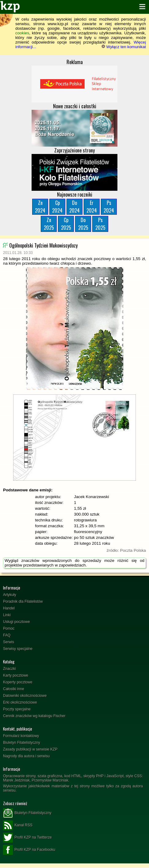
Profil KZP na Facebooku (29, 850)
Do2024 (74, 207)
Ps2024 (109, 207)
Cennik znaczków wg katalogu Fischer (34, 716)
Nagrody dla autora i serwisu (26, 756)
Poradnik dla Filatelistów (23, 601)
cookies (22, 33)
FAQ (7, 635)
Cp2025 (66, 224)
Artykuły (10, 595)
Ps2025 (100, 224)
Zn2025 (49, 224)
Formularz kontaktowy (21, 736)
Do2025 (83, 224)
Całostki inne (14, 689)
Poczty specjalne (17, 709)
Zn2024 (40, 207)
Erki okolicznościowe (20, 702)
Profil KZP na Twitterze (27, 838)
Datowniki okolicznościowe (25, 696)
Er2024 (92, 207)
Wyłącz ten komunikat (124, 47)
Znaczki (9, 669)
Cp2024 (57, 207)
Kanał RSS (18, 825)
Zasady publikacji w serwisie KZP (30, 749)
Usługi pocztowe (16, 622)
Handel (9, 608)
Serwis (9, 642)
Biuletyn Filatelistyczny (22, 743)
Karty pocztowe (16, 675)
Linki (7, 615)
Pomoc (9, 628)
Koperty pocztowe (18, 682)
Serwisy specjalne (18, 649)
